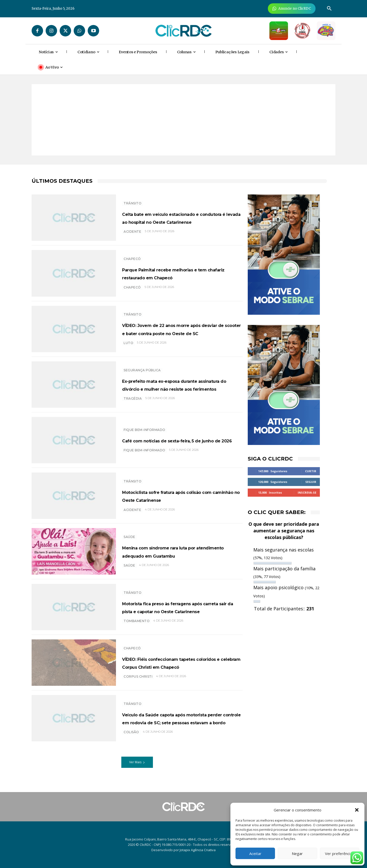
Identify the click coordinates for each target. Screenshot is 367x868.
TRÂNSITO (133, 199)
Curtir (311, 471)
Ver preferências (340, 853)
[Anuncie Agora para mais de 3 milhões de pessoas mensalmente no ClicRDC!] (292, 9)
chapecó (132, 291)
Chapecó (132, 255)
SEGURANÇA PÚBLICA (142, 366)
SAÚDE (129, 533)
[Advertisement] (183, 120)
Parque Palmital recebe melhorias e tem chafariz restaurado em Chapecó (182, 273)
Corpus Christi (138, 681)
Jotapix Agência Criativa (198, 850)
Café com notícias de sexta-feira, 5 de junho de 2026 (180, 440)
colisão (131, 741)
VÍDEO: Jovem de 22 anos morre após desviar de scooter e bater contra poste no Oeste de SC (176, 329)
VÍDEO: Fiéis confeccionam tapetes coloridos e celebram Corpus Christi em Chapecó (182, 662)
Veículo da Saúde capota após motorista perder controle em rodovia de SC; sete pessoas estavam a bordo (173, 719)
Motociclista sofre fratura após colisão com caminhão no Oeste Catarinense (176, 496)
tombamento (137, 625)
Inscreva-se (307, 492)
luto (128, 347)
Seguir (311, 482)
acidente (132, 236)
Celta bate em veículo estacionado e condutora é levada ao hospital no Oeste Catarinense (182, 217)
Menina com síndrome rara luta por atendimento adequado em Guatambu (181, 551)
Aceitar (255, 853)
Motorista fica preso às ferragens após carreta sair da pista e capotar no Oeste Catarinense (181, 607)
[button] (357, 810)
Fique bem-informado (145, 426)
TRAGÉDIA (133, 403)
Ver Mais (137, 765)
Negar (297, 853)
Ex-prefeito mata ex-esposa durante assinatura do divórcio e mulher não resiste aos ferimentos (182, 384)
